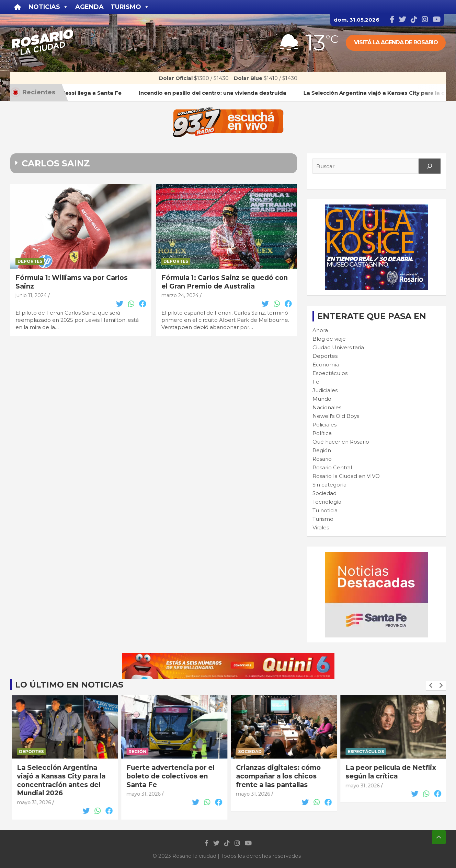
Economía (326, 365)
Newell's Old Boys (336, 416)
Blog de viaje (329, 339)
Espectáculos (330, 373)
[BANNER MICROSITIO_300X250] (377, 555)
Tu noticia (325, 510)
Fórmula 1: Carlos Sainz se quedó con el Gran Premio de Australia (225, 282)
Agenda (89, 7)
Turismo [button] (130, 7)
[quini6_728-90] (228, 656)
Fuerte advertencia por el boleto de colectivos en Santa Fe (279, 776)
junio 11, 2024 (31, 295)
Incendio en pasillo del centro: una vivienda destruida (54, 776)
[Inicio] (18, 7)
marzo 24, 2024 (180, 295)
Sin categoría (329, 485)
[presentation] (431, 685)
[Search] (430, 166)
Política (322, 433)
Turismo (323, 519)
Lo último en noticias (69, 685)
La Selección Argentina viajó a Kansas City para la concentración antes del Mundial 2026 (170, 780)
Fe (316, 382)
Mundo (322, 399)
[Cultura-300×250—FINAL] (377, 208)
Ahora (320, 330)
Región (322, 450)
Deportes (30, 261)
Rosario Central (332, 467)
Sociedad (324, 493)
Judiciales (325, 390)
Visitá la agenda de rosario (396, 42)
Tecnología (327, 502)
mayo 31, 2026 (33, 794)
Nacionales (327, 407)
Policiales (324, 425)
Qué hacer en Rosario (341, 442)
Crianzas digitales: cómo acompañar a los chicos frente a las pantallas (387, 776)
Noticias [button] (48, 7)
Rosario (322, 459)
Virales (321, 527)
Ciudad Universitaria (338, 347)
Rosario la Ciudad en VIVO (346, 476)
